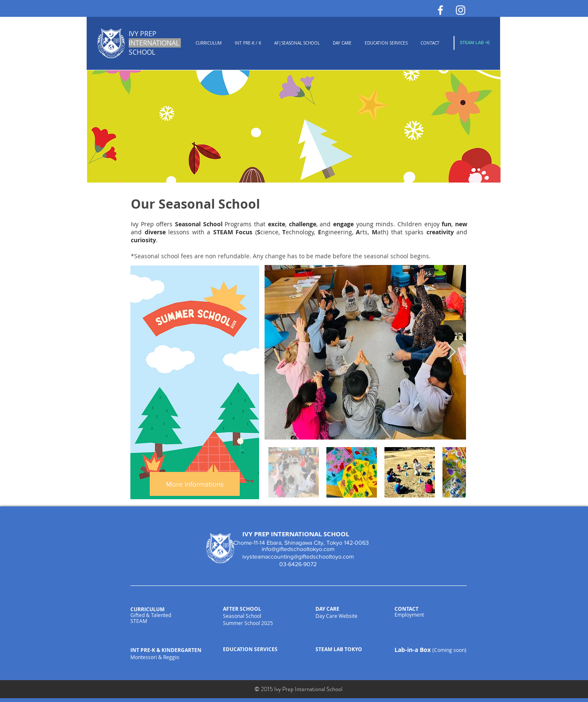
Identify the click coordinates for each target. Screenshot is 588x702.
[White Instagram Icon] (461, 10)
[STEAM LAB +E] (475, 43)
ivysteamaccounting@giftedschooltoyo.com (298, 556)
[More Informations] (195, 484)
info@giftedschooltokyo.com (298, 549)
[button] (208, 43)
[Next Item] (452, 352)
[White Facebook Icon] (440, 10)
